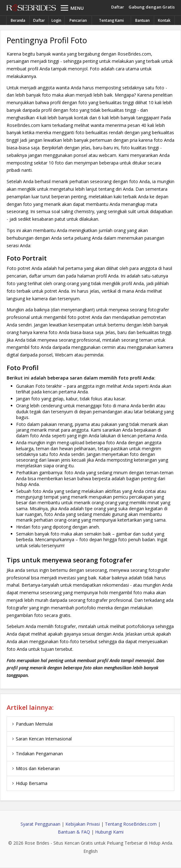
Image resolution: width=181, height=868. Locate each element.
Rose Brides (31, 8)
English (90, 851)
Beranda (18, 20)
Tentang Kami (111, 20)
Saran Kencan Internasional (41, 739)
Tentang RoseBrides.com (131, 824)
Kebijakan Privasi (83, 824)
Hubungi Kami (109, 832)
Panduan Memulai (31, 724)
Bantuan (142, 20)
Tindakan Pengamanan (36, 754)
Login (56, 20)
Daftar (118, 7)
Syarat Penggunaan (40, 824)
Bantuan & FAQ (74, 832)
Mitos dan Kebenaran (35, 768)
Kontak (164, 20)
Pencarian (78, 20)
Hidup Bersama (29, 783)
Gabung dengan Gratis (152, 7)
